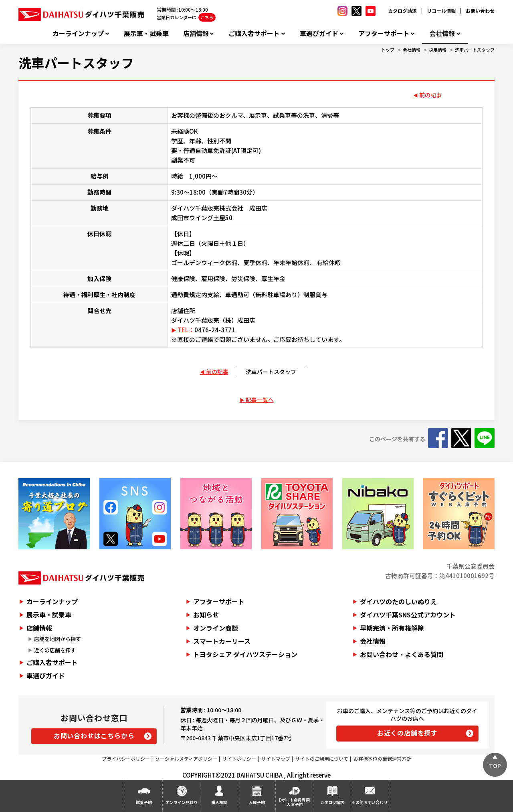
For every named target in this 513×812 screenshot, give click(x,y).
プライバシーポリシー (126, 759)
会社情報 (442, 33)
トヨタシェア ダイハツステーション (245, 654)
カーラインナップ (78, 33)
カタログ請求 (402, 11)
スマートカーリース (222, 641)
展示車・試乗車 (146, 33)
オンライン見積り (182, 802)
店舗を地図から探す (58, 639)
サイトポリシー (239, 759)
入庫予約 (257, 802)
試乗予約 (144, 802)
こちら (207, 17)
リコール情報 (441, 11)
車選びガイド (319, 33)
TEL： (186, 330)
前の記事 (430, 95)
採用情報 (438, 50)
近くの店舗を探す (55, 650)
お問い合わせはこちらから (94, 736)
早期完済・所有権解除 (392, 628)
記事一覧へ (260, 400)
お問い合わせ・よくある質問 (402, 654)
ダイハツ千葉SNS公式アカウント (408, 615)
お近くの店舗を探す (407, 733)
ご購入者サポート (254, 33)
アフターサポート (384, 33)
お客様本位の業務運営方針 (382, 759)
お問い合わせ (480, 11)
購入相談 (219, 802)
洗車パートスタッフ (475, 50)
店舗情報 (196, 33)
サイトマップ (276, 759)
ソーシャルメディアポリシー (186, 759)
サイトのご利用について (322, 759)
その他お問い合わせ (370, 802)
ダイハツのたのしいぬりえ (398, 601)
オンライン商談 (216, 628)
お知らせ (206, 615)
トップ (388, 50)
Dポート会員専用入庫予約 (294, 802)
